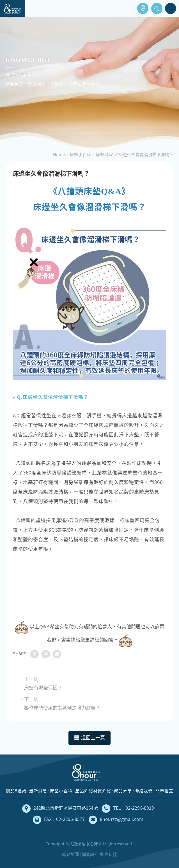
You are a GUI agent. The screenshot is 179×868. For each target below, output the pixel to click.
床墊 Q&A (105, 154)
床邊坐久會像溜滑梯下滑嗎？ (146, 154)
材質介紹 (102, 791)
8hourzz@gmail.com (116, 820)
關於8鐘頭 (16, 791)
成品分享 (123, 791)
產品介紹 (84, 791)
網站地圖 (70, 854)
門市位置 (143, 8)
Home (59, 154)
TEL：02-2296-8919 (128, 809)
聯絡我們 (144, 791)
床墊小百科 (80, 154)
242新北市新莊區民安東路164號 (60, 809)
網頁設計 (90, 854)
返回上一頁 (90, 738)
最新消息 (38, 791)
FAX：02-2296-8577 (59, 820)
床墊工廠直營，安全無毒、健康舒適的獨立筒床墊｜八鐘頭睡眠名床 (13, 8)
